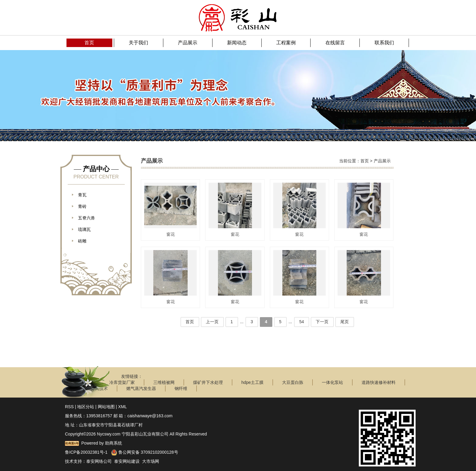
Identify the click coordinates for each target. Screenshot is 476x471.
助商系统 (114, 443)
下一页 (323, 322)
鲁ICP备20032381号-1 (86, 452)
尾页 (346, 322)
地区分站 (86, 407)
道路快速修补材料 (379, 382)
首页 (365, 161)
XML (122, 407)
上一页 (211, 322)
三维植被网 (164, 382)
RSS (69, 407)
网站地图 (106, 407)
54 (302, 322)
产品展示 (382, 161)
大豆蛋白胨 (293, 382)
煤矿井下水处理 (208, 382)
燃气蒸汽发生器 (141, 388)
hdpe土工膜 (252, 382)
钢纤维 (181, 388)
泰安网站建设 (127, 461)
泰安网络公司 (99, 461)
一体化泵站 (332, 382)
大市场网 (151, 461)
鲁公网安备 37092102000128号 (145, 452)
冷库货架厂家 (122, 382)
